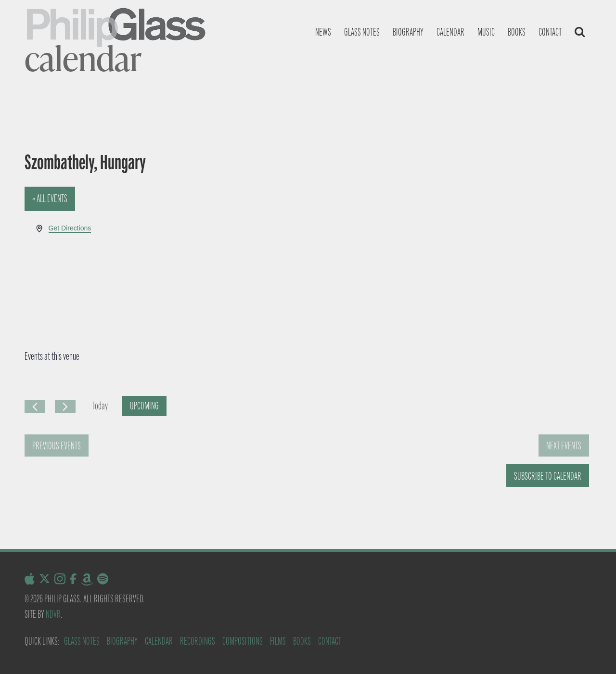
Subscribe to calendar (548, 476)
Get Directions (70, 228)
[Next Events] (65, 407)
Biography (408, 32)
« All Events (50, 198)
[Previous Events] (35, 407)
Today (100, 406)
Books (517, 32)
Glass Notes (82, 641)
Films (278, 641)
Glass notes (362, 32)
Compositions (243, 641)
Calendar (450, 32)
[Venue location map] (449, 259)
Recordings (198, 641)
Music (486, 32)
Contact (550, 32)
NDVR (53, 614)
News (323, 32)
